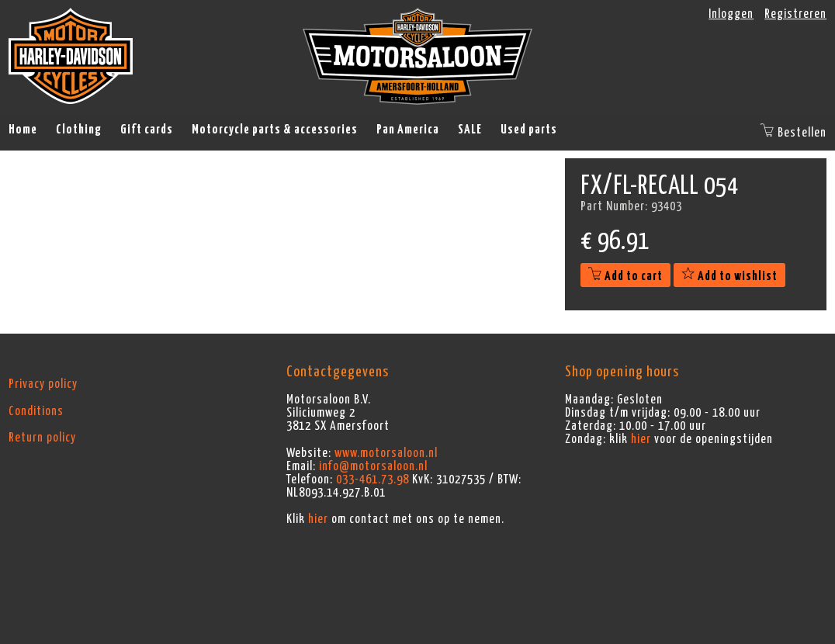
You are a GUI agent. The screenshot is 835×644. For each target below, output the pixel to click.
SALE (470, 130)
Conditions (36, 411)
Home (23, 130)
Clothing (79, 130)
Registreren (795, 14)
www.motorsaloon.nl (386, 453)
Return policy (42, 438)
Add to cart (625, 276)
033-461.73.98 (372, 480)
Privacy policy (43, 384)
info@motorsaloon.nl (373, 466)
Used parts (529, 130)
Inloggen (731, 14)
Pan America (408, 130)
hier (318, 519)
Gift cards (147, 130)
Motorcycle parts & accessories (275, 130)
